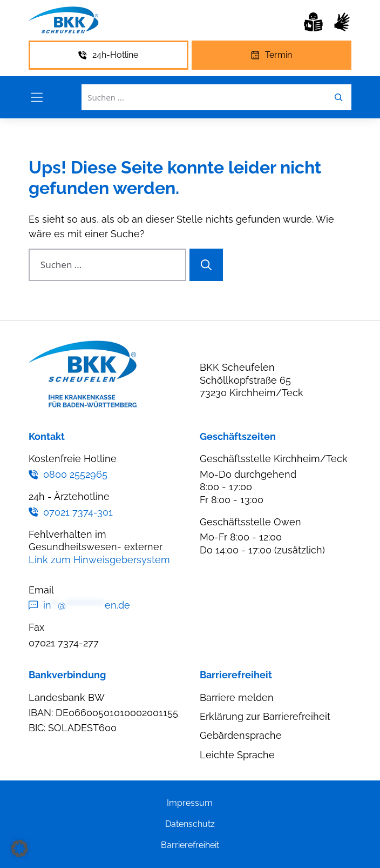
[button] (19, 849)
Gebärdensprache (241, 735)
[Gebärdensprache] (342, 22)
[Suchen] (206, 265)
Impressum (190, 803)
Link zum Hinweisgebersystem (99, 560)
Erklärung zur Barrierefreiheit (265, 716)
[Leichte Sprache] (313, 22)
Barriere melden (237, 697)
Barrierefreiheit (190, 845)
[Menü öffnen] (37, 97)
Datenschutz (190, 824)
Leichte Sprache (237, 755)
